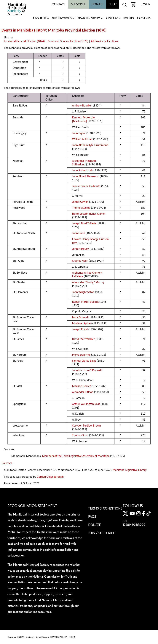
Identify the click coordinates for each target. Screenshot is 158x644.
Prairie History (89, 19)
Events (129, 19)
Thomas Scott (80, 435)
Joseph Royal (80, 329)
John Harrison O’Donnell (87, 370)
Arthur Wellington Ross (86, 404)
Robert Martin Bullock (86, 302)
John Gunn (79, 233)
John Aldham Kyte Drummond (90, 145)
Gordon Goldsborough (50, 477)
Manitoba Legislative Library (129, 470)
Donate (97, 4)
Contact (59, 4)
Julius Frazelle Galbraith (86, 186)
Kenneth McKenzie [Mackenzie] (83, 119)
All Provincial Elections (104, 41)
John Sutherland (82, 170)
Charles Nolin (80, 261)
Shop (113, 4)
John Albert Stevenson (86, 176)
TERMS (72, 637)
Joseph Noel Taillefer (85, 223)
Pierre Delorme (81, 355)
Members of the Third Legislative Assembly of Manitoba (76, 456)
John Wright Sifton (83, 292)
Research (113, 19)
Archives (144, 19)
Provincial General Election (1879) (68, 41)
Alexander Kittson (83, 392)
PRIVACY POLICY (59, 637)
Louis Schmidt (81, 317)
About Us (39, 19)
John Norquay (81, 249)
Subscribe (79, 4)
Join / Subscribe (102, 533)
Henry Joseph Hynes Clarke (88, 214)
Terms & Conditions (105, 508)
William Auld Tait (82, 139)
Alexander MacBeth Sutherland (84, 163)
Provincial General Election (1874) (24, 41)
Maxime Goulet (82, 386)
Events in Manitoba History (24, 30)
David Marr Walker (84, 339)
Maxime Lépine (81, 323)
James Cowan (80, 202)
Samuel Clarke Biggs (84, 361)
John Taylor (79, 133)
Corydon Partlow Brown (87, 426)
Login (146, 4)
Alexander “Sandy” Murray (88, 282)
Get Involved (62, 19)
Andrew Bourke (82, 105)
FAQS (92, 516)
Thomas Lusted (81, 208)
